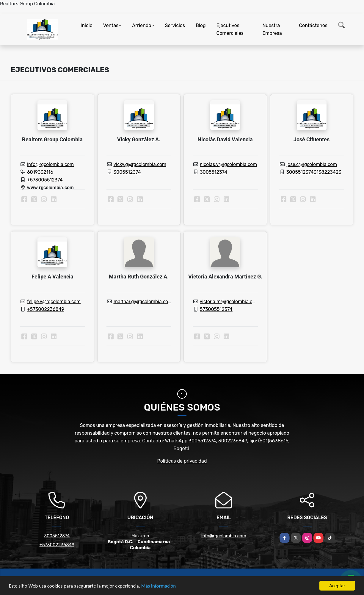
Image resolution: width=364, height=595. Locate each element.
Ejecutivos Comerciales (230, 29)
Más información (159, 587)
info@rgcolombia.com (50, 164)
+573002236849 (46, 309)
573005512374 (216, 309)
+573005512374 (45, 180)
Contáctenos (313, 25)
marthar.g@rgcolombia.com (143, 302)
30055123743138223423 (314, 172)
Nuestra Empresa (272, 29)
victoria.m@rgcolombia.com (229, 302)
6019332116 (40, 172)
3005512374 (127, 172)
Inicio (87, 25)
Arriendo (142, 25)
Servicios (175, 25)
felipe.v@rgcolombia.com (54, 302)
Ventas (111, 25)
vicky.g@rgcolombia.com (140, 164)
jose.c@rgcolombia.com (312, 164)
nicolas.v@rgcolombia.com (228, 164)
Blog (201, 25)
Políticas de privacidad (182, 461)
